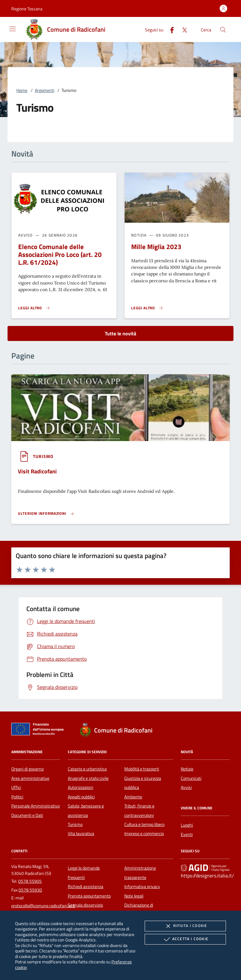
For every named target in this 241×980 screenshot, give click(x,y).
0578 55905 (30, 881)
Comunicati (191, 778)
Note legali (134, 896)
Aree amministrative (30, 778)
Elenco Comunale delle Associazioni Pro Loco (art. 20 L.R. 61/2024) (60, 254)
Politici (17, 797)
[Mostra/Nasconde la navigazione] (13, 29)
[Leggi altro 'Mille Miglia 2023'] (147, 308)
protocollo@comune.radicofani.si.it (43, 906)
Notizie (187, 769)
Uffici (16, 787)
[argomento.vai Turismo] (43, 456)
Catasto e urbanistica (87, 769)
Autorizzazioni (80, 787)
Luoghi (187, 825)
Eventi (187, 834)
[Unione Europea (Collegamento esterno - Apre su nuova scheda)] (39, 730)
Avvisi (186, 787)
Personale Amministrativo (35, 806)
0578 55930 (30, 890)
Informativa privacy (142, 887)
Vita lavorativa (81, 834)
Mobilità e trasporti (142, 769)
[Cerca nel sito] (223, 30)
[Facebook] (169, 29)
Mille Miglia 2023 (156, 247)
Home (22, 90)
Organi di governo (27, 769)
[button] (27, 9)
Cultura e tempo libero (144, 824)
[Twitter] (182, 29)
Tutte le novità (120, 333)
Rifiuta (185, 926)
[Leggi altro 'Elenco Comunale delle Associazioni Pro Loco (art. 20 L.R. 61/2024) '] (34, 308)
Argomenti (45, 90)
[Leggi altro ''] (46, 514)
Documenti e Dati (27, 815)
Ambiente (133, 797)
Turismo (75, 824)
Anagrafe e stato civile (88, 778)
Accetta (185, 939)
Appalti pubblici (81, 797)
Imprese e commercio (144, 834)
